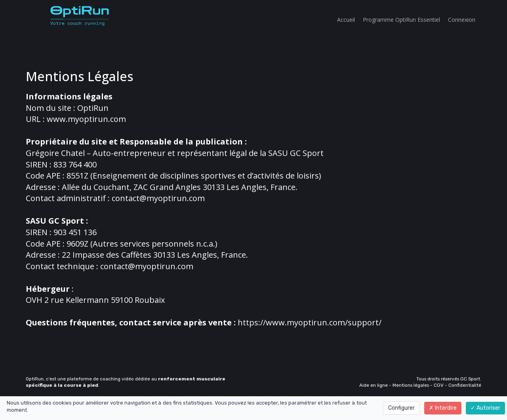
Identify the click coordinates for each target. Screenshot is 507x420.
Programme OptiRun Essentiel (401, 20)
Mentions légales (411, 385)
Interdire (443, 408)
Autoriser (485, 408)
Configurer (401, 408)
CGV (439, 385)
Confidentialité (465, 385)
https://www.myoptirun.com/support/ (310, 322)
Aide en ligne (374, 385)
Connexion (462, 20)
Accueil (346, 20)
